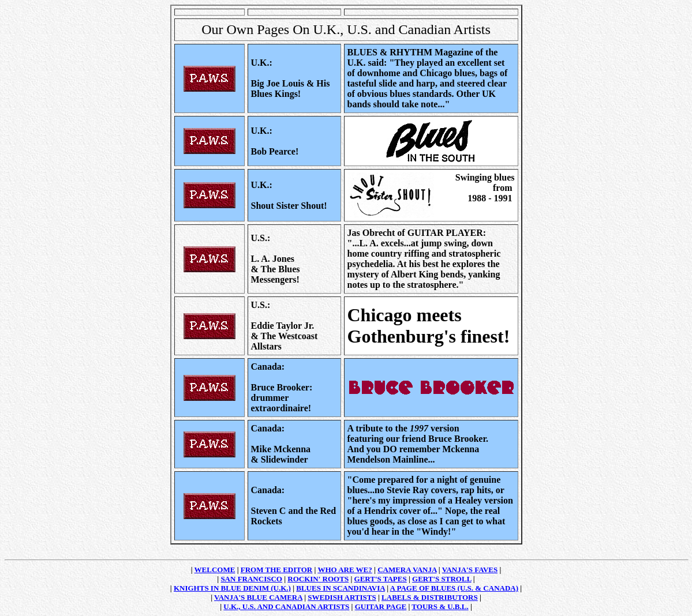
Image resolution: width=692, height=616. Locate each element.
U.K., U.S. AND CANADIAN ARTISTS (286, 606)
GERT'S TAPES (381, 579)
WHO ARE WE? (345, 570)
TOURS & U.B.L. (440, 606)
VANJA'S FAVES (470, 570)
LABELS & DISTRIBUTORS (430, 597)
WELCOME (215, 570)
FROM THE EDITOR (276, 570)
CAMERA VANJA (407, 570)
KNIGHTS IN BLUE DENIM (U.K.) (232, 588)
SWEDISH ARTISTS (342, 597)
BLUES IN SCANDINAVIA (341, 588)
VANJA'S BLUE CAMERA (258, 597)
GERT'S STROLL (442, 579)
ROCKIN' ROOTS (318, 579)
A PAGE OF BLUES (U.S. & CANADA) (454, 588)
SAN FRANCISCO (251, 579)
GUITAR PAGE (381, 606)
